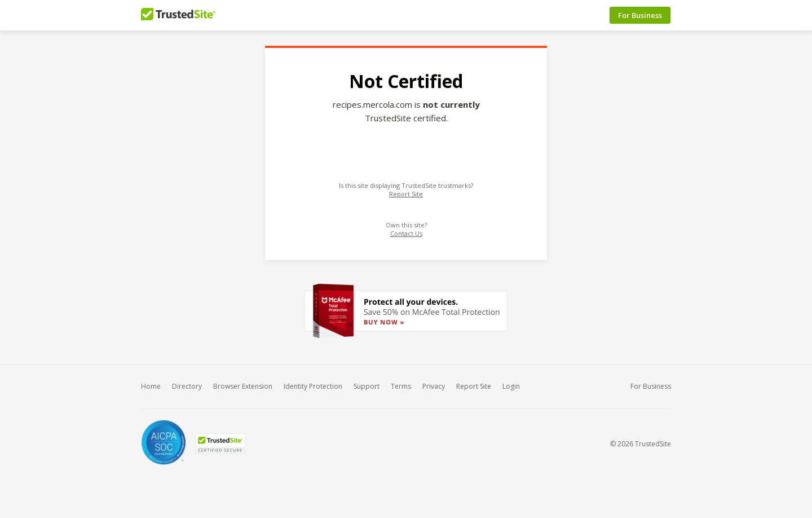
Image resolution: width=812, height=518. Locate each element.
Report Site (406, 194)
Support (367, 386)
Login (511, 386)
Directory (187, 386)
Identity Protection (313, 386)
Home (151, 386)
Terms (401, 386)
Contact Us (406, 233)
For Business (640, 15)
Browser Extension (243, 386)
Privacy (434, 386)
